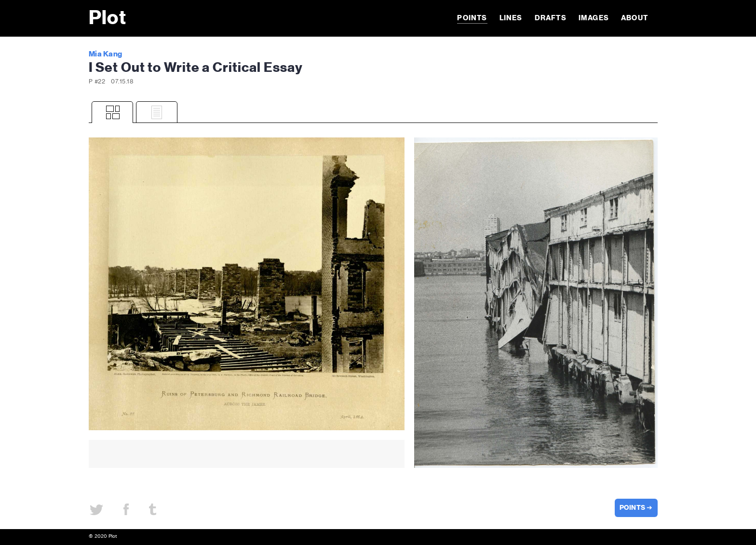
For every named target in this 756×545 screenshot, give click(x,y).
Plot (108, 18)
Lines (511, 18)
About (634, 18)
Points (472, 18)
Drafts (551, 18)
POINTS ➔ (636, 508)
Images (594, 18)
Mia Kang (105, 54)
